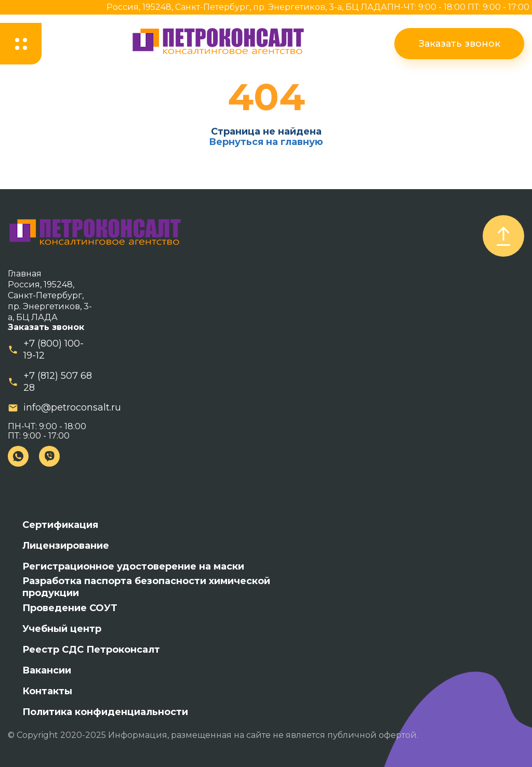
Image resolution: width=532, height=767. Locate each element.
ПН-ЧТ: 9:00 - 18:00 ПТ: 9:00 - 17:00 (458, 7)
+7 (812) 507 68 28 (58, 382)
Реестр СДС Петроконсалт (91, 650)
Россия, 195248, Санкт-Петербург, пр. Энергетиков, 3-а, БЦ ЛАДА (247, 7)
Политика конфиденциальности (105, 712)
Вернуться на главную (266, 142)
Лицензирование (66, 546)
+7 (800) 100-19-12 (54, 349)
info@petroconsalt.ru (72, 407)
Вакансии (47, 670)
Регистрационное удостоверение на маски (133, 566)
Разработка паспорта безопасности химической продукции (146, 587)
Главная (25, 274)
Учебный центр (62, 629)
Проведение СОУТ (70, 608)
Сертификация (60, 525)
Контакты (47, 691)
